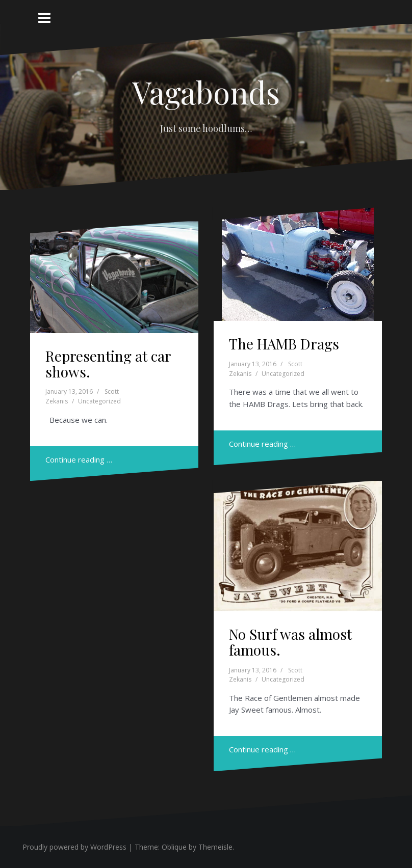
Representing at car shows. (108, 364)
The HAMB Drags (284, 344)
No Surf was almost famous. (290, 642)
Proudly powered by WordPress (74, 847)
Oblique (174, 847)
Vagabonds (206, 92)
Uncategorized (99, 401)
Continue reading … (79, 459)
